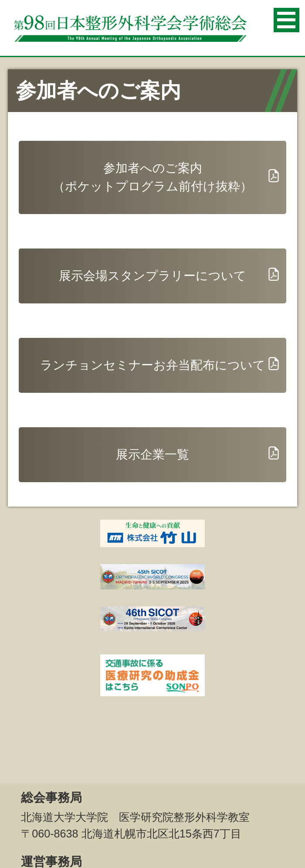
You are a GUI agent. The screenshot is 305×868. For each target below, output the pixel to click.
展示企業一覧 (152, 454)
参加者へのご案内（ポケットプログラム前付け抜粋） (152, 177)
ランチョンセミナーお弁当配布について (153, 365)
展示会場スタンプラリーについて (152, 276)
